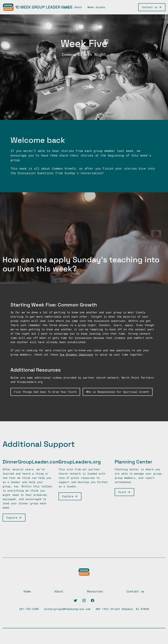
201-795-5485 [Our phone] (29, 609)
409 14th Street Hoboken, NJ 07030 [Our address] (122, 609)
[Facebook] (93, 600)
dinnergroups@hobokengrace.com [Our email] (67, 609)
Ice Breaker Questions (76, 354)
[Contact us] (152, 7)
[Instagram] (84, 600)
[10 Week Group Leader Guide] (38, 7)
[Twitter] (75, 600)
